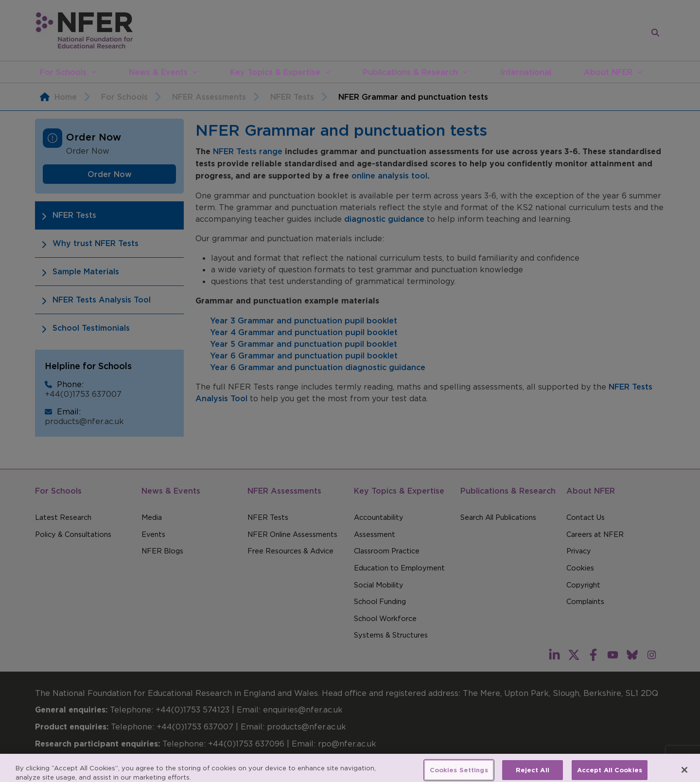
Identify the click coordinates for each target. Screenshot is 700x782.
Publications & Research (410, 72)
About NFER (608, 72)
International (526, 72)
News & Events (158, 72)
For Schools (63, 72)
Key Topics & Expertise (275, 72)
